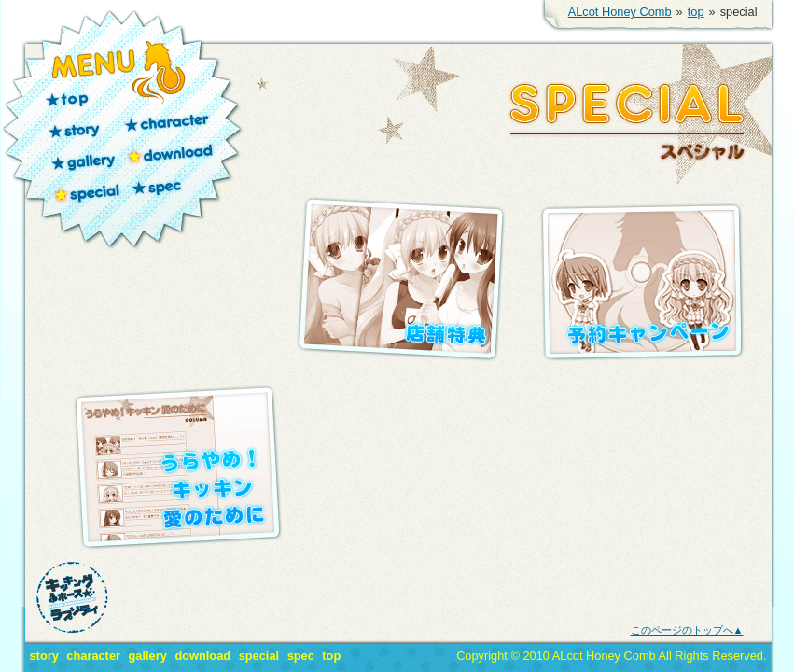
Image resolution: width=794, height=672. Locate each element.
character (169, 126)
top (696, 12)
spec (160, 190)
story (83, 126)
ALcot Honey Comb (620, 12)
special (84, 190)
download (169, 157)
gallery (83, 157)
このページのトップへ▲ (687, 630)
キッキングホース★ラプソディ (72, 597)
